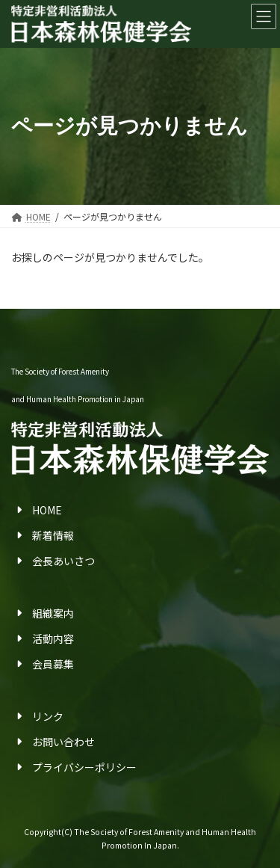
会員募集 (53, 664)
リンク (48, 715)
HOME (47, 509)
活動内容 (53, 638)
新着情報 (53, 535)
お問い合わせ (63, 742)
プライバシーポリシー (84, 767)
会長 (43, 561)
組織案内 (53, 612)
